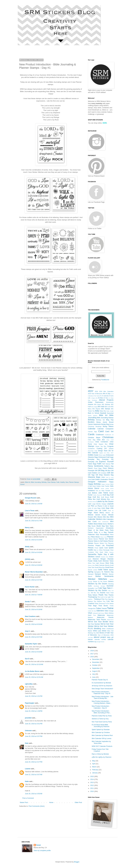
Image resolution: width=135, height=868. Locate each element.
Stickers (111, 581)
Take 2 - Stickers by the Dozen (101, 589)
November (96, 662)
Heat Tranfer (105, 486)
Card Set (109, 431)
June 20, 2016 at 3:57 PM (34, 736)
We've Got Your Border (98, 622)
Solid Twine (103, 570)
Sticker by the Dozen (100, 581)
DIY (106, 449)
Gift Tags (91, 475)
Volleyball (95, 613)
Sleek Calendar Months (102, 565)
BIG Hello (101, 407)
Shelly (27, 547)
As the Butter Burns (32, 671)
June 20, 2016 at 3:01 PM (34, 724)
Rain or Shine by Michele (100, 754)
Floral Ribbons (108, 468)
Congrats (110, 446)
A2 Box (100, 398)
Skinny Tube (91, 565)
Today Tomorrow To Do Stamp (104, 604)
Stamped (91, 574)
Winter (104, 631)
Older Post (78, 802)
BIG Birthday (106, 404)
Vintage (111, 611)
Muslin (94, 526)
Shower (102, 563)
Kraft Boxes (105, 497)
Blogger (77, 862)
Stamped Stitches (101, 574)
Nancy (27, 528)
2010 (92, 791)
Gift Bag (101, 470)
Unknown (28, 731)
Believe (95, 415)
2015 (92, 776)
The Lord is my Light (104, 597)
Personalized (104, 535)
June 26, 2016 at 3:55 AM (34, 794)
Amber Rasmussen (96, 402)
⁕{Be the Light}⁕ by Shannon (101, 757)
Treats (111, 606)
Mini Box (106, 517)
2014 (92, 779)
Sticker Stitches (98, 579)
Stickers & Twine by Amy (100, 719)
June (94, 677)
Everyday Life (93, 462)
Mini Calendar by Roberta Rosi (102, 735)
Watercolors (110, 620)
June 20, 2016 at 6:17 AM (34, 521)
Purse (96, 548)
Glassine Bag (109, 475)
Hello (112, 486)
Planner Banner (93, 539)
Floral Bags (98, 468)
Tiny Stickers (98, 601)
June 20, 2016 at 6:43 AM (34, 552)
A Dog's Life (94, 398)
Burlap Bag (105, 424)
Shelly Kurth (98, 561)
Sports (111, 570)
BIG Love (108, 407)
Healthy (63, 482)
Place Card (104, 537)
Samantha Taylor (31, 644)
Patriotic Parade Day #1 (100, 680)
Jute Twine (103, 493)
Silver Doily (109, 563)
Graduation (104, 480)
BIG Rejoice (96, 409)
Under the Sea (92, 611)
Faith (58, 482)
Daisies (111, 449)
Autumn (91, 404)
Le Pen (91, 506)
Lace (90, 504)
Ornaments (110, 528)
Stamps (111, 574)
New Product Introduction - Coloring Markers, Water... (102, 702)
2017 (92, 654)
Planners (111, 543)
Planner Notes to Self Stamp (98, 541)
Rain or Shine (98, 550)
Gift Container (102, 473)
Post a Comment (28, 798)
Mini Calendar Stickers (101, 518)
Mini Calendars (108, 519)
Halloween (102, 482)
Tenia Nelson (93, 595)
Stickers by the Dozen (98, 584)
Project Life (100, 546)
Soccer (90, 570)
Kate (27, 743)
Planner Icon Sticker (106, 539)
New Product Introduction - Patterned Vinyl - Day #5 (101, 693)
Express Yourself (106, 462)
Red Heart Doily (102, 552)
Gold (89, 480)
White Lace (97, 631)
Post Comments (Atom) (37, 806)
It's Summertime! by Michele (101, 683)
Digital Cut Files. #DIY (106, 453)
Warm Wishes (109, 613)
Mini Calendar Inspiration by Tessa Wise (101, 742)
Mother (105, 524)
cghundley (29, 684)
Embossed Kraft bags (106, 457)
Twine (110, 608)
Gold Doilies (96, 480)
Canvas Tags (92, 432)
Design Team (103, 451)
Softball (95, 570)
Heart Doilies (97, 486)
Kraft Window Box (103, 499)
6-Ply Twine (96, 396)
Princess (91, 546)
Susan (39, 845)
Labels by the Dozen (105, 501)
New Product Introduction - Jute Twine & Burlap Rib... (102, 697)
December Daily (93, 451)
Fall (112, 464)
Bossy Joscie (102, 422)
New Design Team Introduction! (102, 689)
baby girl (110, 637)
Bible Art (28, 482)
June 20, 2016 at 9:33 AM (34, 652)
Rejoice (111, 552)
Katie (27, 781)
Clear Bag (92, 440)
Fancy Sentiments (96, 466)
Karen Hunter (30, 587)
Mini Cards (92, 522)
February (95, 770)
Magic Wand (93, 513)
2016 (96, 391)
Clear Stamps (51, 482)
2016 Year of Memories (95, 394)
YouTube (90, 637)
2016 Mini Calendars (106, 391)
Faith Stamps (106, 464)
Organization (100, 528)
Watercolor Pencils (105, 617)
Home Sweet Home (107, 488)
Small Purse (109, 567)
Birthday (44, 482)
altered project (100, 637)
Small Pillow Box (100, 567)
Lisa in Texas (30, 511)
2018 (92, 651)
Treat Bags (92, 606)
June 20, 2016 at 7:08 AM (34, 595)
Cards (91, 434)
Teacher (103, 593)
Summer (110, 586)
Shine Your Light (93, 563)
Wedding (97, 629)
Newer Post (24, 802)
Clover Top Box (101, 446)
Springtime (97, 572)
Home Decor (94, 488)
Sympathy (91, 588)
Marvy (102, 513)
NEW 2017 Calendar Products (102, 746)
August (95, 671)
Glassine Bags (94, 477)
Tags (104, 588)
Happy (111, 482)
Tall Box (93, 593)
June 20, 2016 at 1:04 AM (34, 504)
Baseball (103, 413)
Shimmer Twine (108, 561)
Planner (110, 537)
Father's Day (109, 466)
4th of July (107, 394)
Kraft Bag (106, 495)
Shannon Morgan (99, 559)
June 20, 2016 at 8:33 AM (34, 624)
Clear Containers (102, 442)
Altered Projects (106, 400)
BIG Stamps (106, 409)
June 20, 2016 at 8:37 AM (34, 637)
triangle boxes (101, 642)
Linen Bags (105, 508)
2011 (92, 788)
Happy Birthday (94, 484)
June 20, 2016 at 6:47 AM (34, 580)
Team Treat (110, 593)
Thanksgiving (93, 597)
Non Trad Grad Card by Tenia (102, 722)
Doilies (91, 455)
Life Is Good (109, 506)
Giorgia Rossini (31, 498)
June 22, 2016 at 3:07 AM (34, 775)
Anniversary (110, 402)
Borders (91, 422)
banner (90, 639)
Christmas (108, 437)
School (22, 484)
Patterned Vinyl (93, 535)
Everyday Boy (94, 459)
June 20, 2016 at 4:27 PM (34, 762)
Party (107, 530)
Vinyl (90, 613)
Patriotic (111, 532)
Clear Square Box (101, 444)
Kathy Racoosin (98, 495)
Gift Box (108, 471)
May (94, 761)
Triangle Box (92, 608)
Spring (91, 572)
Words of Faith (105, 633)
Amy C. (28, 631)
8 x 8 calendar (104, 396)
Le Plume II (99, 506)
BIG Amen (98, 404)
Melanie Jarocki (94, 515)
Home (51, 802)
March (94, 767)
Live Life (98, 510)
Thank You (103, 595)
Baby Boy (103, 411)
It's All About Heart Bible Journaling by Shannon (101, 726)
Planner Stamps (74, 482)
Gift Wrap (99, 475)
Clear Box (101, 440)
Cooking (99, 449)
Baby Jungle (110, 411)
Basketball (110, 413)
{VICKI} (28, 559)
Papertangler (30, 703)
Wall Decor (101, 613)
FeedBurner (105, 380)
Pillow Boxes (95, 537)
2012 (92, 785)
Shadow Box (105, 557)
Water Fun (92, 615)
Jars (112, 491)
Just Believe (93, 493)
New (67, 482)
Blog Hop (110, 420)
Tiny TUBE (106, 601)
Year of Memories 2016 (106, 635)
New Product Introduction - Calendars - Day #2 (101, 707)
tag (95, 642)
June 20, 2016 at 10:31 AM (34, 677)
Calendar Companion (105, 429)
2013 (92, 782)
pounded (28, 718)
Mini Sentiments (103, 522)
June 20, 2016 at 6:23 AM (34, 540)
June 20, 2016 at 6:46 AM (34, 565)
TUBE (100, 588)
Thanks (111, 595)
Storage (103, 586)
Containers (91, 449)
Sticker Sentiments (104, 576)
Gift (96, 471)
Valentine (100, 611)
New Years (110, 526)
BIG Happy (94, 407)
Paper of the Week (96, 530)
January (95, 773)
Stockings (96, 586)
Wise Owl (110, 631)
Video (106, 611)
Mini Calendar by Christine (101, 733)
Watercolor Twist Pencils (97, 620)
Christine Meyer (94, 438)
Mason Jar (110, 513)
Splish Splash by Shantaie (101, 730)
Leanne (28, 769)
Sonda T (28, 602)
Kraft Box (96, 497)
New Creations (30, 616)
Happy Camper (105, 484)
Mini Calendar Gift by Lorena (101, 739)
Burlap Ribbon (108, 426)
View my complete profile (42, 851)
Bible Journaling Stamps (105, 418)
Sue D (27, 659)
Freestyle (91, 471)
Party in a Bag (100, 532)
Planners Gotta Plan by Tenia (102, 716)
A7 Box (106, 398)
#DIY (91, 391)
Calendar (92, 429)
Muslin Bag (101, 526)
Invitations (91, 491)
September (96, 668)
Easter (96, 455)
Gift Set (110, 473)
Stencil (90, 576)
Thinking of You (99, 599)
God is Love (110, 477)
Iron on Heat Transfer (103, 491)
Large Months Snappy (99, 504)
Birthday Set (100, 420)
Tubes (99, 608)
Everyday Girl (108, 459)
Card (101, 431)
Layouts (110, 504)
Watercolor (101, 615)
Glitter (103, 477)
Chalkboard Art (109, 435)
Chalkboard (100, 435)
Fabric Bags (92, 464)
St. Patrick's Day (108, 572)
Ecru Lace (102, 455)
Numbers (91, 528)
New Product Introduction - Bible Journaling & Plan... (101, 712)
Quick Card (104, 548)
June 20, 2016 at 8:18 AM (34, 610)
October (95, 665)
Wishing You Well (93, 633)
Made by (111, 511)
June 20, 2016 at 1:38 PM (34, 711)
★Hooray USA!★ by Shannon (102, 686)
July (94, 674)
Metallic (104, 515)
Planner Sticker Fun (101, 543)
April (94, 764)
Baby (97, 411)
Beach (90, 415)
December (96, 659)
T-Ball (96, 588)
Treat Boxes (103, 606)
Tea (98, 593)
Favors (90, 468)
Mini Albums (98, 517)
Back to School (94, 413)
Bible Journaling (36, 482)
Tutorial (104, 608)
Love (105, 510)
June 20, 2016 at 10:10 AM (34, 664)
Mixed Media (98, 524)
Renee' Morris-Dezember (34, 572)
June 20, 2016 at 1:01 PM (34, 696)
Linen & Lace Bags (94, 508)
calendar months (100, 639)
